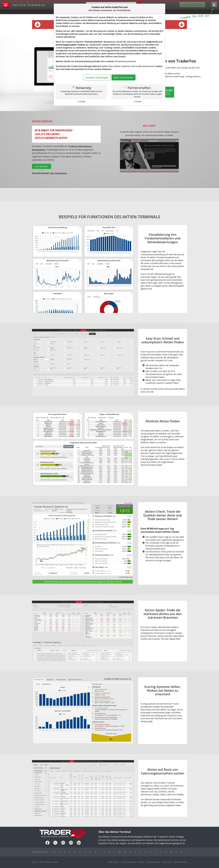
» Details (82, 101)
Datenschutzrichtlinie (125, 61)
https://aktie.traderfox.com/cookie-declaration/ (131, 66)
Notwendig (83, 88)
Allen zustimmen (124, 77)
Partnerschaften (139, 88)
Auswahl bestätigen (97, 77)
